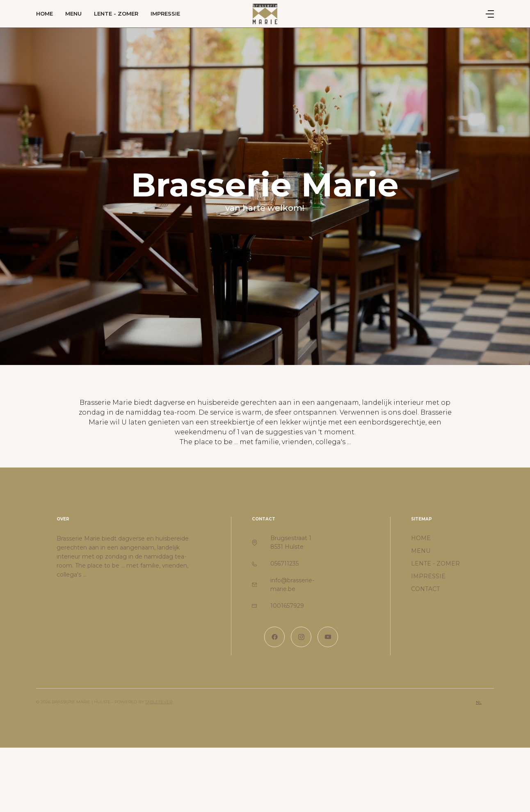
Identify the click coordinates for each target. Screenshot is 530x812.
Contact (425, 589)
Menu (73, 14)
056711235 (284, 563)
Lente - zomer (116, 14)
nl (479, 702)
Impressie (165, 14)
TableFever (159, 702)
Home (45, 14)
